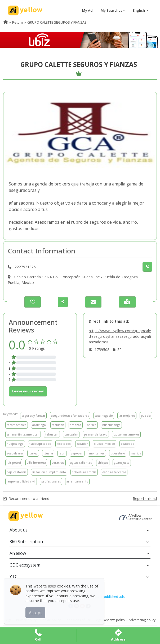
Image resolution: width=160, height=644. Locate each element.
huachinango (111, 425)
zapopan (77, 453)
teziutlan (58, 425)
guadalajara (15, 453)
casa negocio (104, 415)
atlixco (92, 425)
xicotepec (64, 444)
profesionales (51, 481)
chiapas (103, 462)
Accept (36, 612)
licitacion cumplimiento (49, 472)
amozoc (76, 425)
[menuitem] (6, 22)
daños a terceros (114, 472)
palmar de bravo (96, 434)
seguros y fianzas (33, 415)
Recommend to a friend (26, 498)
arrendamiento (77, 481)
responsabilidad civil (21, 481)
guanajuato (122, 462)
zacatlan (82, 444)
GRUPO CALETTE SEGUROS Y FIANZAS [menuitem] (57, 22)
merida (136, 453)
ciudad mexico (105, 444)
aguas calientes (81, 462)
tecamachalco (17, 425)
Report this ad (145, 498)
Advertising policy (142, 620)
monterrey (97, 453)
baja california (17, 472)
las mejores (127, 415)
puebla (146, 415)
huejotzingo (15, 444)
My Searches (111, 10)
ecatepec (127, 444)
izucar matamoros (126, 434)
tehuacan (52, 434)
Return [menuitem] (18, 22)
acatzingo (39, 425)
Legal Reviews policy (110, 620)
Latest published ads (109, 597)
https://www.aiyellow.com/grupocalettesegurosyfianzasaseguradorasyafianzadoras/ (120, 336)
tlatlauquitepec (40, 444)
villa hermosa (36, 462)
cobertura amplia (84, 472)
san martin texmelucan (23, 434)
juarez (33, 453)
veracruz (58, 462)
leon (62, 453)
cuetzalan (71, 434)
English (139, 10)
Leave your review (28, 391)
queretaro (118, 453)
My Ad (87, 10)
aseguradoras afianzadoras (70, 415)
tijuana (48, 453)
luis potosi (14, 462)
